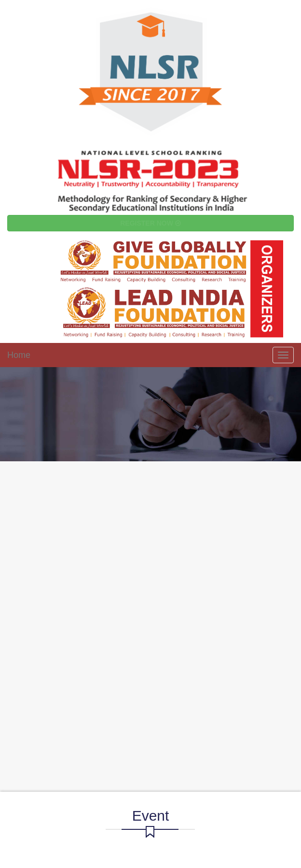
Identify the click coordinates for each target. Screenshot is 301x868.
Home (19, 355)
